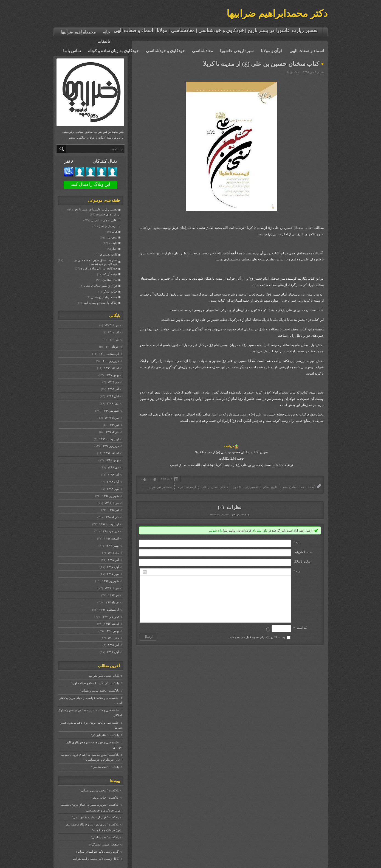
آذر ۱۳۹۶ (113, 645)
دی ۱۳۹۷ (113, 553)
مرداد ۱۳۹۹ (111, 418)
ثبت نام (257, 530)
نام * (296, 542)
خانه (106, 32)
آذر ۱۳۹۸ (113, 474)
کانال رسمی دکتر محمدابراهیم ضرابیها (96, 859)
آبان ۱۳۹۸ (112, 482)
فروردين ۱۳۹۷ (110, 617)
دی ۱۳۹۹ (113, 382)
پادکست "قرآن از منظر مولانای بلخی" (95, 817)
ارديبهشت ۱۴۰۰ (108, 354)
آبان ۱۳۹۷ (112, 567)
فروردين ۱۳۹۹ (110, 446)
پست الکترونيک (303, 552)
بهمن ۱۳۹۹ (112, 375)
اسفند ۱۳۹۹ (111, 368)
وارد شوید (216, 530)
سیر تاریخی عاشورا (237, 51)
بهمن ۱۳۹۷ (112, 546)
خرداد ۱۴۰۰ (111, 347)
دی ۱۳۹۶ (113, 638)
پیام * (297, 571)
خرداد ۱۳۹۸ (111, 517)
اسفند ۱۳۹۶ (111, 624)
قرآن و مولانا (272, 51)
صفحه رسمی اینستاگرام (104, 844)
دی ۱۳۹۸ (113, 467)
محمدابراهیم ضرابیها (78, 32)
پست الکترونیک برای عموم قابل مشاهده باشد (257, 637)
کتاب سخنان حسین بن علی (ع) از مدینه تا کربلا (261, 64)
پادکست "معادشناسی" (105, 767)
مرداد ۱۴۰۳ (111, 325)
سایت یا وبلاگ (302, 561)
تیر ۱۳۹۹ (113, 425)
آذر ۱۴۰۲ (113, 332)
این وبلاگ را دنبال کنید (90, 184)
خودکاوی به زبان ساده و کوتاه (113, 51)
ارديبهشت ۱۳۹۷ (108, 609)
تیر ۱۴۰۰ (113, 339)
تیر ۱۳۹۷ (113, 595)
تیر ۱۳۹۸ (113, 510)
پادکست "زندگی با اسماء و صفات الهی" (95, 683)
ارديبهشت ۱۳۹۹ (108, 439)
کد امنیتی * (300, 628)
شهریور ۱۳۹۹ (110, 411)
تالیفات (104, 41)
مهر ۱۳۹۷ (112, 574)
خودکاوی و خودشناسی (166, 51)
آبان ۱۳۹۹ (112, 396)
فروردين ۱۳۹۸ (110, 531)
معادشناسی (202, 51)
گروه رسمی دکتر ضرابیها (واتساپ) (97, 852)
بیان (265, 530)
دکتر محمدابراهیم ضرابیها (277, 14)
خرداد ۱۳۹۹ (111, 432)
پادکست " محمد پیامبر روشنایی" (99, 790)
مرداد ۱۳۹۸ (111, 503)
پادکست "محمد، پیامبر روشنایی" (99, 690)
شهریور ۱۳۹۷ (110, 581)
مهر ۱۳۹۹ (112, 403)
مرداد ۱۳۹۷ (111, 588)
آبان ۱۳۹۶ (112, 652)
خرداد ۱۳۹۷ (111, 602)
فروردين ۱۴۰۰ (110, 361)
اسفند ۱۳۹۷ (111, 538)
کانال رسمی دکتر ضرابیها (104, 676)
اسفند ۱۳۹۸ (111, 453)
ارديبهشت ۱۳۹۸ (108, 524)
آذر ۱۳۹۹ (113, 389)
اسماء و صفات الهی (307, 51)
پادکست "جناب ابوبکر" (105, 735)
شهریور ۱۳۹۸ (110, 496)
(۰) (221, 507)
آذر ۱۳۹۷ (113, 560)
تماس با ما (72, 51)
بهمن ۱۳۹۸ (112, 460)
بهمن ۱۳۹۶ (112, 631)
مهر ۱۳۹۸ (112, 489)
